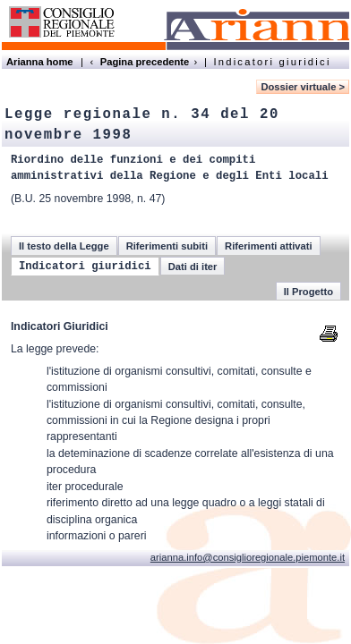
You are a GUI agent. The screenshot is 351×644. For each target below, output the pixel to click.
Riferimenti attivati (269, 246)
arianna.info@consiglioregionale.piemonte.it (248, 557)
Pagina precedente (145, 62)
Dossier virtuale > (303, 87)
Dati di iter (193, 267)
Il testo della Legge (64, 246)
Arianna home (40, 62)
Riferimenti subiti (167, 246)
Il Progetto (308, 292)
